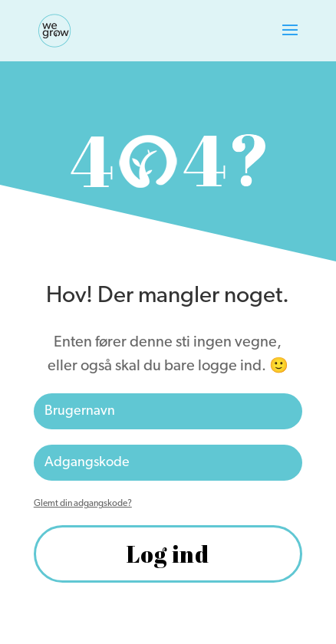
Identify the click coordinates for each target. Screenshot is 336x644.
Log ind (168, 554)
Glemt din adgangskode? (83, 504)
